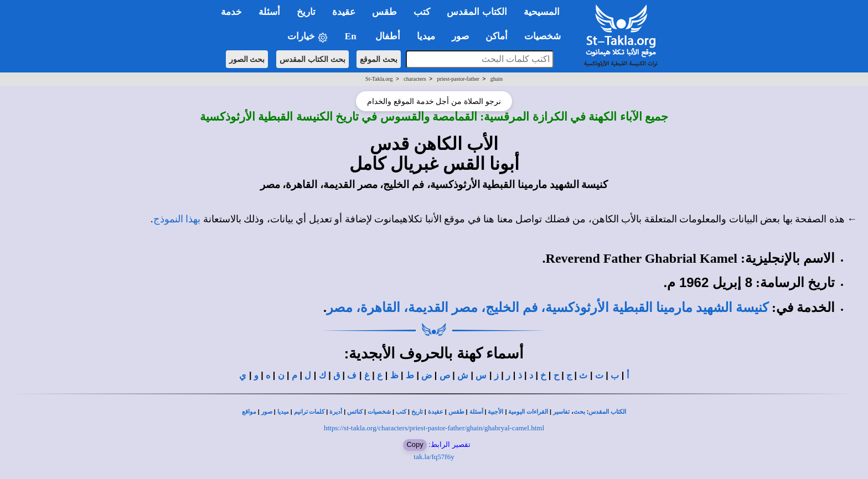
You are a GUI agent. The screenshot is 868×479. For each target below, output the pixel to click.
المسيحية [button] (542, 12)
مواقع (249, 412)
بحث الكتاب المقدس (312, 59)
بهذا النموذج (177, 219)
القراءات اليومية (528, 412)
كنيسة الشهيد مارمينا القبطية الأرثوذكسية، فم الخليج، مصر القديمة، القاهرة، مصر (547, 308)
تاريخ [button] (306, 12)
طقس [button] (384, 12)
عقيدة (436, 412)
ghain (497, 79)
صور (267, 412)
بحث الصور (247, 59)
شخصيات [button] (546, 36)
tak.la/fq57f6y (434, 457)
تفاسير (561, 412)
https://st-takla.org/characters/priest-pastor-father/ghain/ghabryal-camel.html (434, 428)
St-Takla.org (379, 79)
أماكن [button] (497, 36)
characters (415, 79)
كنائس (355, 412)
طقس (456, 412)
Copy (415, 444)
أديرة (336, 412)
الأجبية (495, 412)
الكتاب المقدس (607, 412)
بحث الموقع (379, 59)
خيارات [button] (308, 37)
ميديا (283, 412)
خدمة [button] (231, 12)
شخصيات (379, 412)
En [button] (352, 36)
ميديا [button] (426, 36)
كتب (401, 412)
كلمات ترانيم (309, 412)
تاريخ (417, 412)
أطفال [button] (388, 36)
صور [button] (460, 36)
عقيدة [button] (344, 12)
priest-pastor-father (458, 79)
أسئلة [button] (269, 12)
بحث (579, 412)
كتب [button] (422, 12)
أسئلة (476, 412)
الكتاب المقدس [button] (477, 12)
